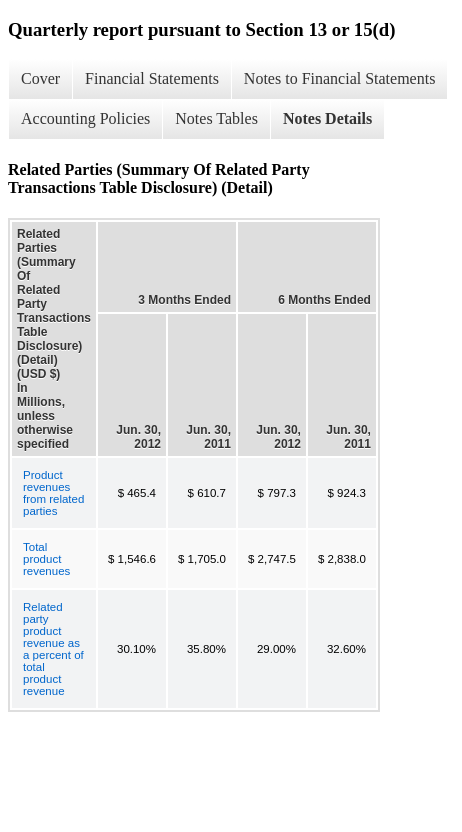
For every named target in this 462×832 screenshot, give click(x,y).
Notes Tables (216, 118)
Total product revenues (46, 559)
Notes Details (327, 118)
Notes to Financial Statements (340, 78)
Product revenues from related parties (53, 493)
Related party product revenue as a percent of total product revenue (53, 649)
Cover (40, 78)
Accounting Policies (85, 118)
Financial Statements (152, 78)
